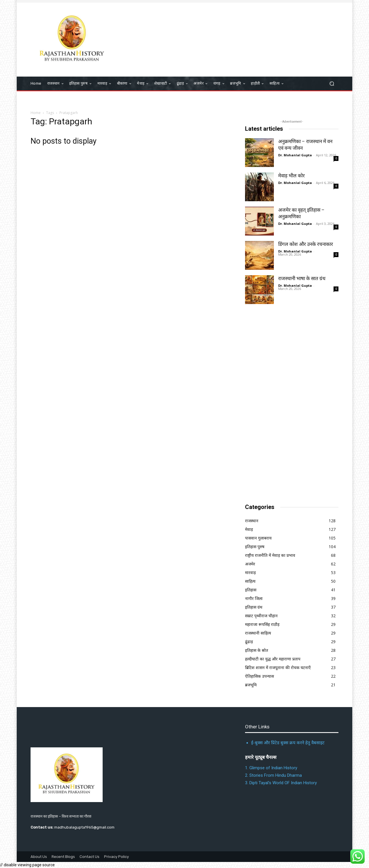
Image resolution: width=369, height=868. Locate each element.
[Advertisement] (288, 404)
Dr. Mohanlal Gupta (295, 155)
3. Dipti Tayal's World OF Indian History (281, 783)
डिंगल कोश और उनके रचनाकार (306, 244)
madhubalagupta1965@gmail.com (84, 827)
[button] (332, 84)
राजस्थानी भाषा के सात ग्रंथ (302, 278)
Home (36, 113)
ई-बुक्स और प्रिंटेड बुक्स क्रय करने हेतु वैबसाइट (288, 743)
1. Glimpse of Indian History (271, 768)
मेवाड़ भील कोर (291, 176)
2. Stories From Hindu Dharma (273, 775)
